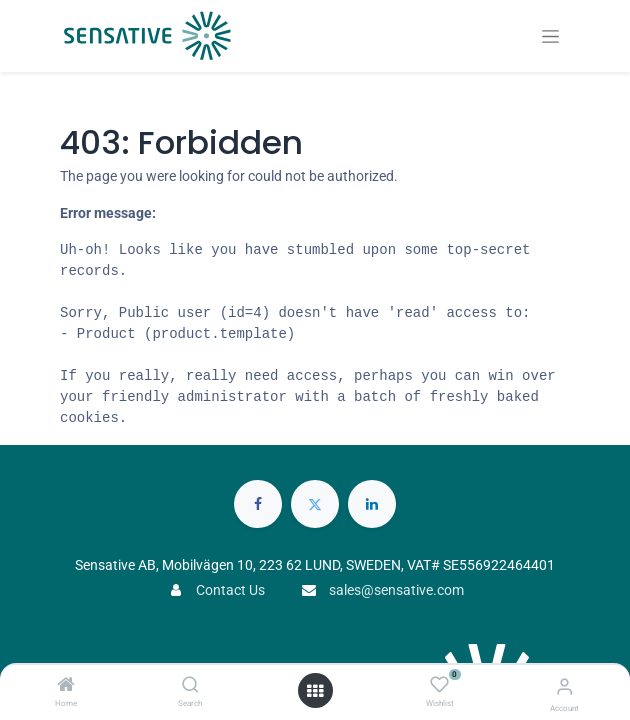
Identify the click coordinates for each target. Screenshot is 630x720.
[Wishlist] (439, 685)
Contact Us (230, 590)
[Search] (190, 686)
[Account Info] (564, 686)
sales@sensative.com (396, 590)
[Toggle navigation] (550, 36)
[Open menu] (315, 691)
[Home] (66, 686)
